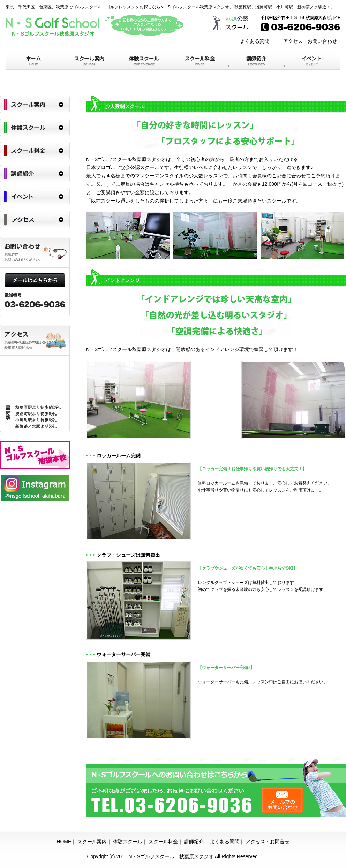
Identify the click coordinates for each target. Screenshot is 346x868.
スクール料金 (163, 842)
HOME (64, 842)
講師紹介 (194, 842)
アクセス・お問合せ (268, 842)
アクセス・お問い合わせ (310, 41)
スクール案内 (92, 842)
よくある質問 (255, 41)
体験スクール (128, 842)
